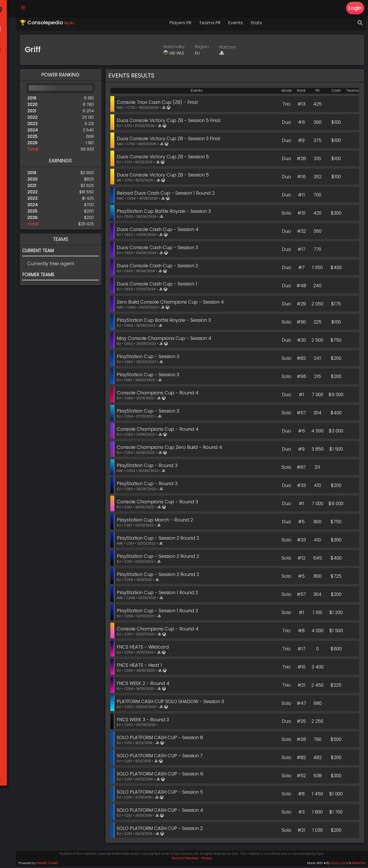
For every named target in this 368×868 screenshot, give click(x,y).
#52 (301, 777)
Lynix (345, 865)
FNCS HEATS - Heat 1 (141, 667)
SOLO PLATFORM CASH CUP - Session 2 (162, 830)
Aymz (335, 865)
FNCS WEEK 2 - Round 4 (145, 685)
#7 (301, 269)
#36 (301, 741)
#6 (301, 124)
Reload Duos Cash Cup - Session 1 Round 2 (168, 194)
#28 (301, 160)
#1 (301, 396)
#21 (301, 687)
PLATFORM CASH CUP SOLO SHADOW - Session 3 (172, 703)
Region (203, 48)
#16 (301, 178)
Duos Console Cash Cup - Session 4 (159, 231)
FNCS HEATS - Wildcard (145, 648)
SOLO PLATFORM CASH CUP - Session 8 (162, 739)
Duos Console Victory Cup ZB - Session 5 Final (170, 122)
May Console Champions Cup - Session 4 (166, 340)
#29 (301, 305)
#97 (301, 469)
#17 (301, 251)
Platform (228, 49)
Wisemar (359, 865)
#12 (301, 559)
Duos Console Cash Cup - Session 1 (159, 285)
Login (355, 8)
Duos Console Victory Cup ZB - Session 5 (165, 158)
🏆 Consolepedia (48, 24)
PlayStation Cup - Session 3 (150, 358)
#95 (301, 378)
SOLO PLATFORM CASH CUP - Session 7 (162, 757)
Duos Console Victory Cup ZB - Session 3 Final (170, 140)
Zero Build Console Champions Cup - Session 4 (172, 303)
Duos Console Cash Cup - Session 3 (159, 249)
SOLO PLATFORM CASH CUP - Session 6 (162, 775)
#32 (301, 233)
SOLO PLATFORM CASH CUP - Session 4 (162, 812)
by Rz (71, 25)
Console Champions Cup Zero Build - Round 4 (171, 449)
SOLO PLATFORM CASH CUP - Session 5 (162, 793)
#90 (301, 323)
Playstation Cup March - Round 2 (157, 521)
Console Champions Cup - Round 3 (159, 503)
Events (237, 24)
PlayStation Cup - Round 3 (149, 467)
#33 (301, 487)
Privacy (208, 860)
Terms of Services (186, 860)
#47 (301, 705)
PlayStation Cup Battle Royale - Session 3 (166, 213)
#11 (301, 196)
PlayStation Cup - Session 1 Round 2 (159, 594)
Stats (258, 24)
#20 (301, 342)
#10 (301, 668)
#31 (301, 214)
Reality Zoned (49, 865)
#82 (301, 360)
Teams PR (212, 24)
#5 (301, 523)
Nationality (175, 48)
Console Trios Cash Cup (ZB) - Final (159, 104)
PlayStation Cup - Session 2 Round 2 (160, 539)
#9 (301, 142)
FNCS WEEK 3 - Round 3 (145, 721)
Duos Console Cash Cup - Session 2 (159, 267)
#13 (301, 105)
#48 (301, 287)
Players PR (182, 24)
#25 (301, 723)
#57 (301, 414)
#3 (301, 813)
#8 (301, 632)
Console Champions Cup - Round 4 (159, 394)
